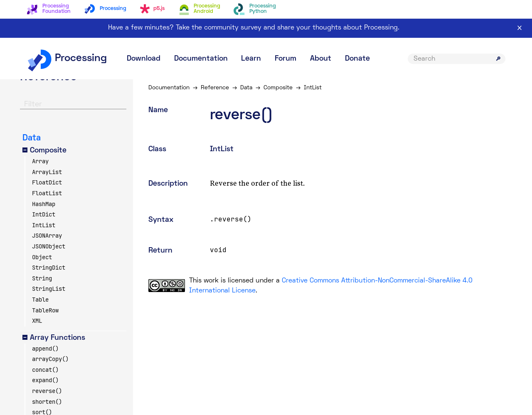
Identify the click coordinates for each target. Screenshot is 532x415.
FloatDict (47, 182)
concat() (45, 370)
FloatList (47, 193)
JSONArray (47, 236)
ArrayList (47, 172)
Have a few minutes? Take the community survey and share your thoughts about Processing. (254, 28)
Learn (251, 59)
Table (40, 300)
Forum (286, 59)
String (42, 278)
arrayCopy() (50, 359)
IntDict (44, 214)
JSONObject (49, 246)
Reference (216, 88)
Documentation (201, 59)
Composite (279, 88)
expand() (45, 380)
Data (248, 88)
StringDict (49, 268)
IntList (44, 225)
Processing (67, 59)
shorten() (47, 402)
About (321, 59)
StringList (49, 289)
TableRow (45, 310)
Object (42, 257)
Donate (357, 59)
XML (37, 321)
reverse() (47, 391)
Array (40, 161)
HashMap (44, 204)
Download (144, 59)
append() (45, 349)
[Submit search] (498, 59)
